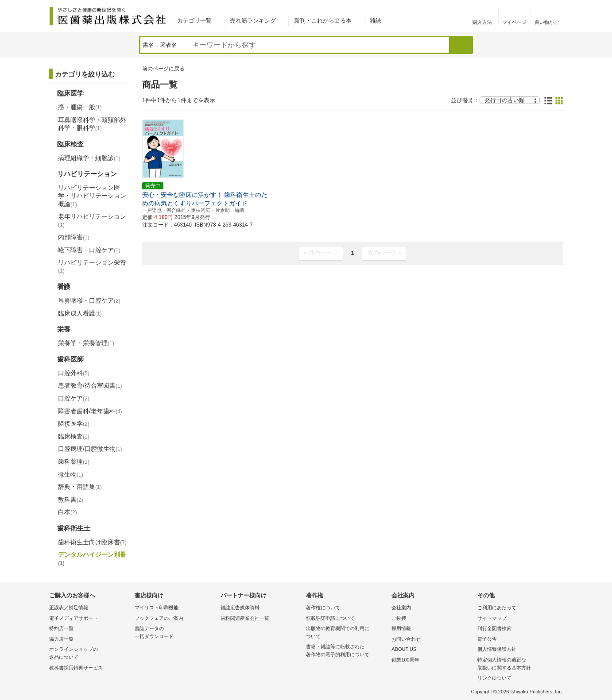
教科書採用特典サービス (76, 668)
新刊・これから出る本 (323, 21)
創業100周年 (405, 660)
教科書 (71, 500)
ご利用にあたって (497, 608)
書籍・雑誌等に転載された (347, 651)
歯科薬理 (74, 462)
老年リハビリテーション (92, 220)
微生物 (71, 474)
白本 (68, 512)
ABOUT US (404, 649)
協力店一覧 (61, 639)
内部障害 (74, 237)
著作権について (323, 608)
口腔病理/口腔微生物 (90, 449)
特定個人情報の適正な (518, 664)
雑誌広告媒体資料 (240, 608)
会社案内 (401, 608)
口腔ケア (74, 398)
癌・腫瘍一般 (80, 107)
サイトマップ (492, 618)
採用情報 (401, 628)
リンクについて (494, 678)
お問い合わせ (406, 639)
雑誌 (376, 21)
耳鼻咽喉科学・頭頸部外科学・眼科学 (92, 124)
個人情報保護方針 (497, 649)
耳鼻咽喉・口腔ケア (89, 300)
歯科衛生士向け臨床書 (92, 542)
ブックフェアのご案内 (159, 618)
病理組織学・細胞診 (89, 158)
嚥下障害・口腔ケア (89, 250)
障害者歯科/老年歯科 (90, 411)
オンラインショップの (90, 654)
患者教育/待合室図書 (90, 385)
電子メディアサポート (74, 618)
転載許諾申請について (330, 618)
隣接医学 (74, 423)
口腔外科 (74, 373)
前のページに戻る (163, 69)
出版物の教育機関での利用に (347, 633)
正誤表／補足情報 (69, 608)
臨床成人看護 (80, 313)
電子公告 (487, 639)
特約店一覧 (61, 628)
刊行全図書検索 (494, 628)
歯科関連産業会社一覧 (245, 618)
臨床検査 (74, 436)
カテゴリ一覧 (194, 21)
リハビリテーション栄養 (92, 266)
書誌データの (175, 633)
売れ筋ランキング (253, 21)
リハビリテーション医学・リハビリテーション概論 (92, 196)
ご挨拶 (399, 618)
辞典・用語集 (80, 487)
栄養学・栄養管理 (86, 343)
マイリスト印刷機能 (157, 608)
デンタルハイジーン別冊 (92, 558)
